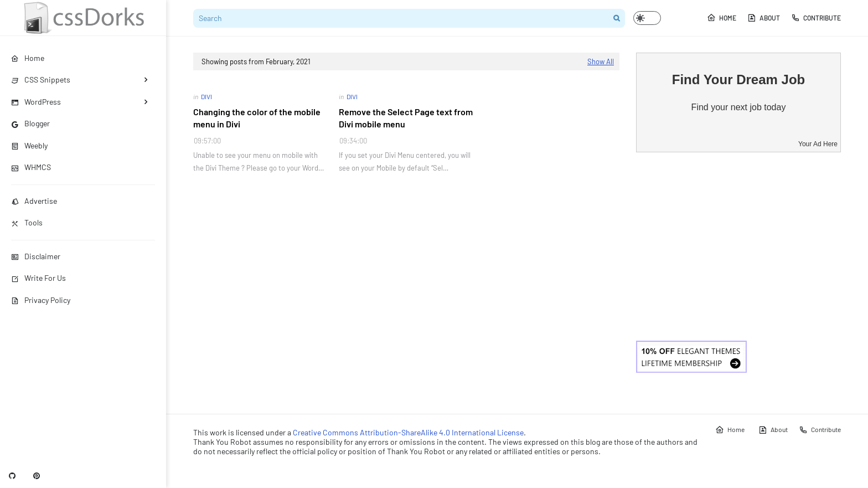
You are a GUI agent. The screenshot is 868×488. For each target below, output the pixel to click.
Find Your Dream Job (738, 79)
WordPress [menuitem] (36, 102)
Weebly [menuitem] (29, 145)
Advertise (34, 201)
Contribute (816, 18)
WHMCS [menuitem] (31, 167)
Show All (601, 61)
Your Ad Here (818, 144)
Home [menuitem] (28, 58)
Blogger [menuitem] (30, 123)
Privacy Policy (41, 300)
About (764, 18)
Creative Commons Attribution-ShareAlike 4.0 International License (408, 432)
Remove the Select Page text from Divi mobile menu (406, 118)
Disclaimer (36, 256)
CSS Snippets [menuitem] (41, 79)
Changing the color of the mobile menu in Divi (257, 118)
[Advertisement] (738, 246)
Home (722, 18)
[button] (647, 18)
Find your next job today (739, 107)
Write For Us (38, 278)
